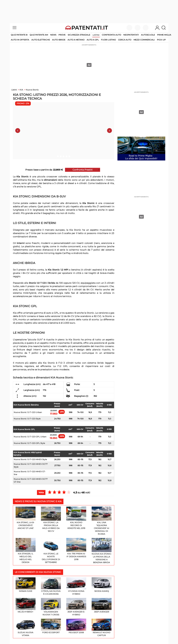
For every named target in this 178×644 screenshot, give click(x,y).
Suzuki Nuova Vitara (26, 628)
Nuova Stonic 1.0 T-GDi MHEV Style (30, 459)
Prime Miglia (164, 35)
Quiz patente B (19, 35)
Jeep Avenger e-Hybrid (76, 607)
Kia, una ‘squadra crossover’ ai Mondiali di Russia (102, 521)
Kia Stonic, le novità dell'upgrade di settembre (51, 551)
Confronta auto (111, 35)
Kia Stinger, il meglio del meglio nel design (26, 551)
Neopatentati (131, 35)
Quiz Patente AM (39, 35)
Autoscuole (148, 35)
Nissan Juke (26, 585)
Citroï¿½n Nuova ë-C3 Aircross (51, 586)
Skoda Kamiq (102, 585)
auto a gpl (93, 40)
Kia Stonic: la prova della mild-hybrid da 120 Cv (51, 519)
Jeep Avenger (102, 605)
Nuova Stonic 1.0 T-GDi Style (27, 419)
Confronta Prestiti (83, 170)
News (53, 35)
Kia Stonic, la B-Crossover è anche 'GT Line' (26, 518)
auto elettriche (41, 40)
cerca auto (125, 40)
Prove (62, 35)
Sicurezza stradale (79, 35)
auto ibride (59, 40)
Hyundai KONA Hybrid (76, 586)
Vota (41, 492)
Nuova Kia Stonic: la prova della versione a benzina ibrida (102, 551)
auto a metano (76, 40)
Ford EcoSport (51, 626)
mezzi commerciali (144, 40)
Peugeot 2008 (76, 626)
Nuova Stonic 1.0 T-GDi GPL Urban (30, 437)
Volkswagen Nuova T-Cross (51, 607)
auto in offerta (20, 40)
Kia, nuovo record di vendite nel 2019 (76, 518)
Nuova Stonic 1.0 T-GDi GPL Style (29, 443)
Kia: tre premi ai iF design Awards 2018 (76, 549)
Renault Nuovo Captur (102, 628)
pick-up (161, 40)
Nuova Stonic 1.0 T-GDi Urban (28, 412)
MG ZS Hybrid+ (26, 605)
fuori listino (108, 40)
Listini (96, 35)
